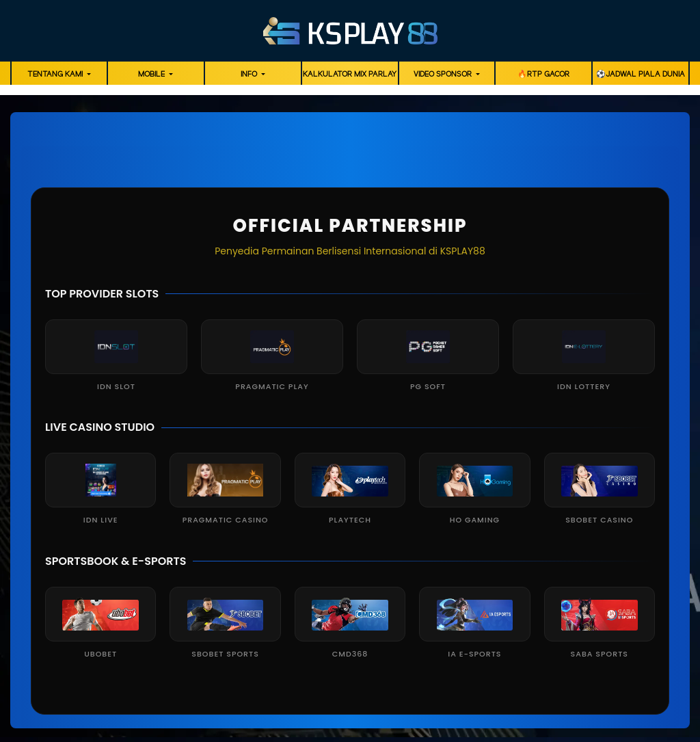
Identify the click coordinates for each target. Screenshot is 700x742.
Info (250, 75)
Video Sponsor (444, 75)
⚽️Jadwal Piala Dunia (641, 75)
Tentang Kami (56, 75)
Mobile (152, 75)
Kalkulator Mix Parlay (350, 75)
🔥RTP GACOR (543, 75)
